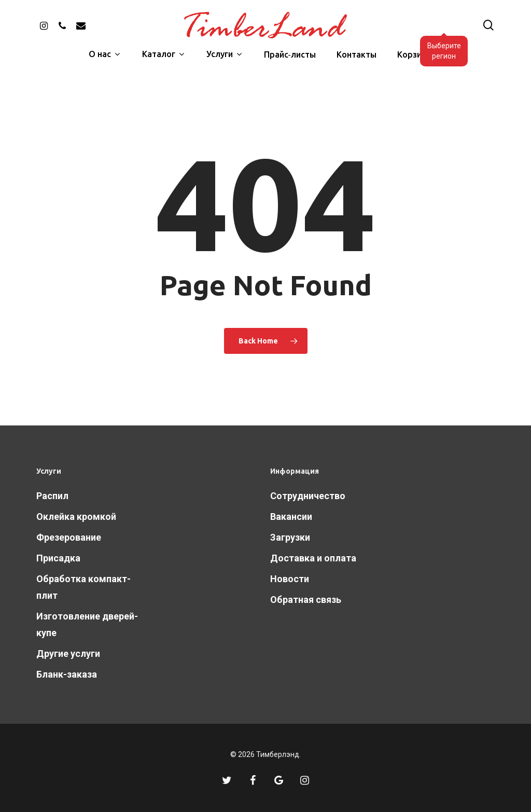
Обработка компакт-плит (83, 587)
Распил (52, 496)
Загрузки (290, 537)
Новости (290, 579)
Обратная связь (306, 600)
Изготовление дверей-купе (87, 624)
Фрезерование (69, 537)
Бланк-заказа (67, 674)
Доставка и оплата (313, 558)
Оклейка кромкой (76, 517)
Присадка (58, 558)
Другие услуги (68, 653)
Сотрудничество (308, 496)
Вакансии (291, 517)
